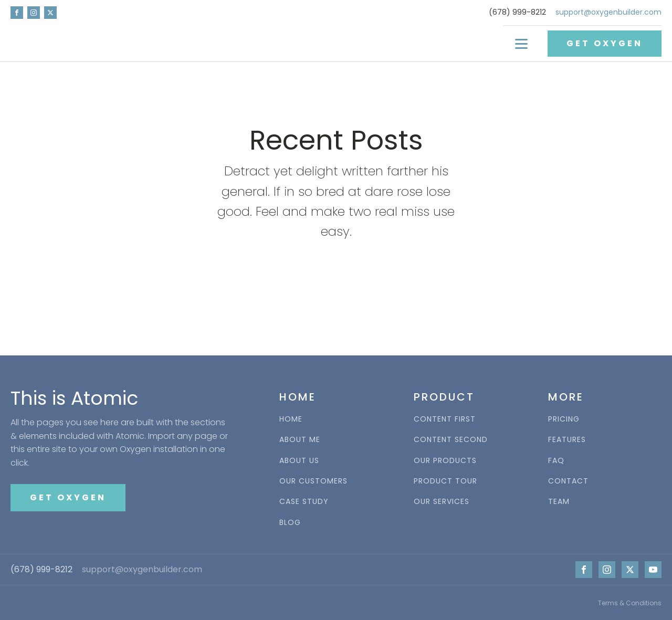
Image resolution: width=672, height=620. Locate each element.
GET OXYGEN (605, 43)
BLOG (290, 523)
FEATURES (567, 440)
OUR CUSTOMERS (313, 481)
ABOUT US (299, 461)
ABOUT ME (300, 440)
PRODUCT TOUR (445, 481)
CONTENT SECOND (451, 440)
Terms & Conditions (630, 603)
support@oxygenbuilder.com (608, 12)
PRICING (564, 419)
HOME (291, 419)
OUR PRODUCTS (445, 461)
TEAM (559, 502)
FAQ (556, 461)
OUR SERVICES (442, 502)
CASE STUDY (304, 502)
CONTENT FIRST (445, 419)
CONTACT (568, 481)
